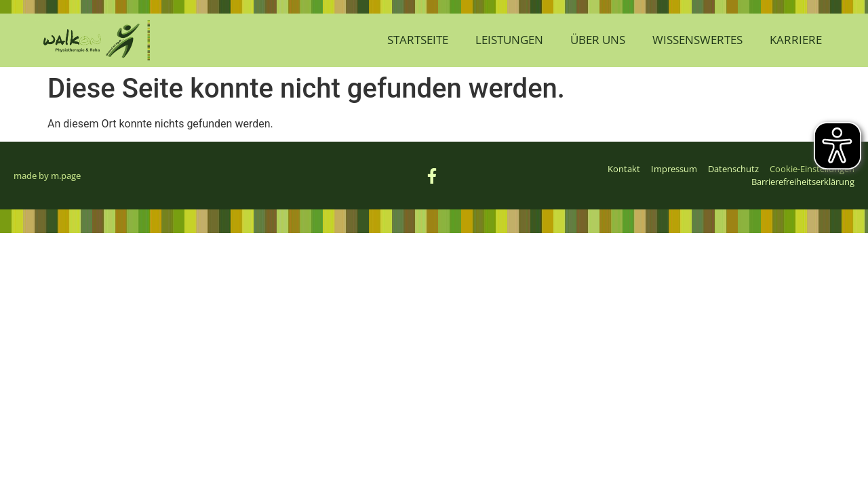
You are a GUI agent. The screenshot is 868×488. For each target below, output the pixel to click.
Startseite (418, 40)
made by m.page (47, 176)
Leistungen (509, 40)
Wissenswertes (697, 40)
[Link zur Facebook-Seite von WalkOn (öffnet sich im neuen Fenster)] (434, 176)
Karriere (796, 40)
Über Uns (598, 40)
